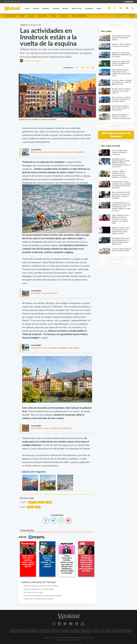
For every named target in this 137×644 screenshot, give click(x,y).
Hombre (65, 631)
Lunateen (117, 631)
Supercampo (86, 631)
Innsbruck (32, 502)
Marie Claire (45, 631)
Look (96, 631)
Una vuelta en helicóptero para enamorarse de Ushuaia (43, 596)
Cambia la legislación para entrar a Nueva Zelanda (41, 586)
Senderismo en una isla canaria (43, 293)
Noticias (34, 631)
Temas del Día (10, 16)
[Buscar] (123, 16)
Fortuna (55, 631)
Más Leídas (106, 31)
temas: (23, 507)
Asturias (53, 16)
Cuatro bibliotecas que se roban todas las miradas (50, 428)
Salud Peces (64, 16)
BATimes (127, 631)
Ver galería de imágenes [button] (31, 61)
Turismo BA (42, 16)
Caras (25, 631)
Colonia (22, 16)
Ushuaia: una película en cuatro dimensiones (39, 589)
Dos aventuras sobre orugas (33, 592)
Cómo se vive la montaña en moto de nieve (39, 599)
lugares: (24, 502)
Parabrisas (75, 631)
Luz (103, 631)
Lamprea (31, 16)
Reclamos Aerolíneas (79, 16)
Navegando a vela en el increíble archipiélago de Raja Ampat (55, 348)
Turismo (30, 507)
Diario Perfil (16, 631)
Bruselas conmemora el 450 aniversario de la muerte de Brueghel (57, 152)
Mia (109, 631)
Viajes (38, 507)
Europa (48, 502)
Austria (41, 502)
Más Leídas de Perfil (110, 146)
